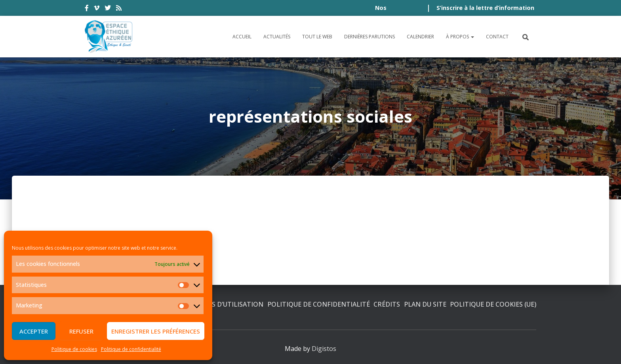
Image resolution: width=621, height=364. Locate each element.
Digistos (324, 349)
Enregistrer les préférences (156, 331)
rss (119, 9)
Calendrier (420, 37)
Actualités (277, 37)
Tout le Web (317, 37)
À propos (460, 37)
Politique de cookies (74, 349)
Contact (497, 37)
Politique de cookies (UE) (493, 304)
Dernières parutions (370, 37)
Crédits (387, 304)
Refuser (81, 331)
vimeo (97, 9)
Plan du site (425, 304)
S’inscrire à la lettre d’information (485, 8)
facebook (87, 9)
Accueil (242, 37)
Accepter (34, 331)
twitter (108, 9)
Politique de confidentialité (131, 349)
